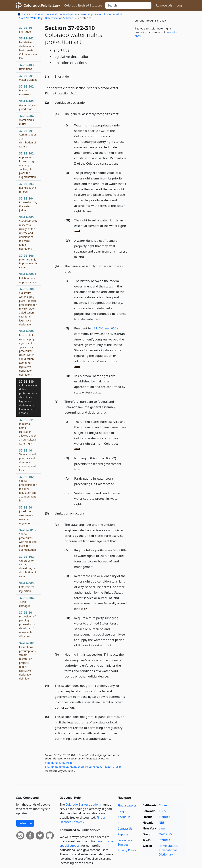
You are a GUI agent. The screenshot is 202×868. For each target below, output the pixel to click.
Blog (121, 811)
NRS (162, 823)
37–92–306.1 (28, 278)
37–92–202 (26, 90)
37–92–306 (28, 261)
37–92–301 (28, 138)
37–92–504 (26, 602)
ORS (169, 834)
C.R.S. (28, 14)
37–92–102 (28, 48)
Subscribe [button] (25, 823)
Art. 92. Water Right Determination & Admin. (48, 18)
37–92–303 (28, 188)
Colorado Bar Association (82, 805)
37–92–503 (28, 587)
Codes (163, 805)
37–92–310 (28, 397)
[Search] (128, 5)
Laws (162, 828)
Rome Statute (168, 846)
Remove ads (164, 5)
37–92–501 (26, 515)
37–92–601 (27, 624)
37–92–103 (26, 67)
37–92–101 (26, 29)
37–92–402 (28, 489)
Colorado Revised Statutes (83, 5)
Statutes (164, 817)
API (120, 823)
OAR (162, 834)
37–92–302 (28, 165)
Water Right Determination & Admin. (102, 14)
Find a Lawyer (127, 805)
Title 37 (39, 14)
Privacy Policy (127, 850)
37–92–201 (28, 78)
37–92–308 (28, 306)
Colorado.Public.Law (42, 5)
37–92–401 (28, 460)
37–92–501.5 (28, 540)
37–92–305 (28, 233)
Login (181, 5)
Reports (123, 834)
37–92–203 (28, 105)
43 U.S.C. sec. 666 (104, 328)
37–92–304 (28, 204)
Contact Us (125, 829)
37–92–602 (28, 661)
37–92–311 (28, 432)
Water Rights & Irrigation (62, 14)
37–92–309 (27, 353)
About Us (124, 817)
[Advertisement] (159, 69)
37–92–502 (28, 566)
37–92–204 (27, 120)
